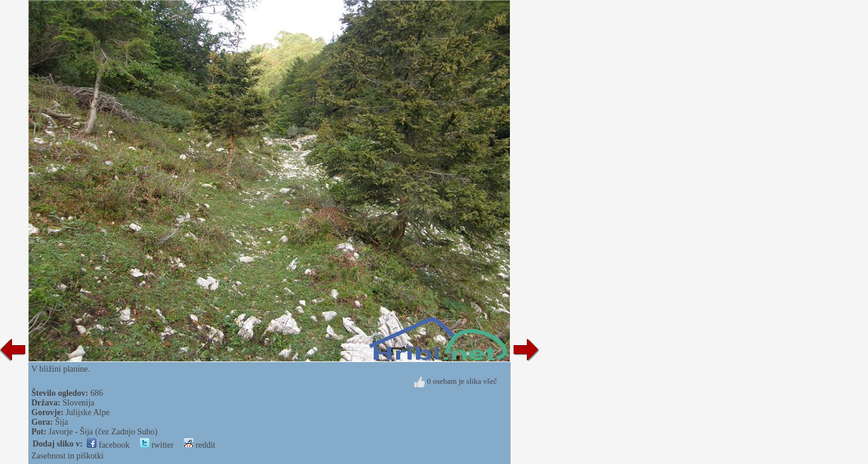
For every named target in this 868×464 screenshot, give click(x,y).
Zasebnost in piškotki (68, 456)
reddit (200, 445)
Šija (61, 422)
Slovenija (79, 403)
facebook (108, 445)
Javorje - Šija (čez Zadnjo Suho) (103, 432)
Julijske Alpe (88, 412)
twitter (157, 445)
